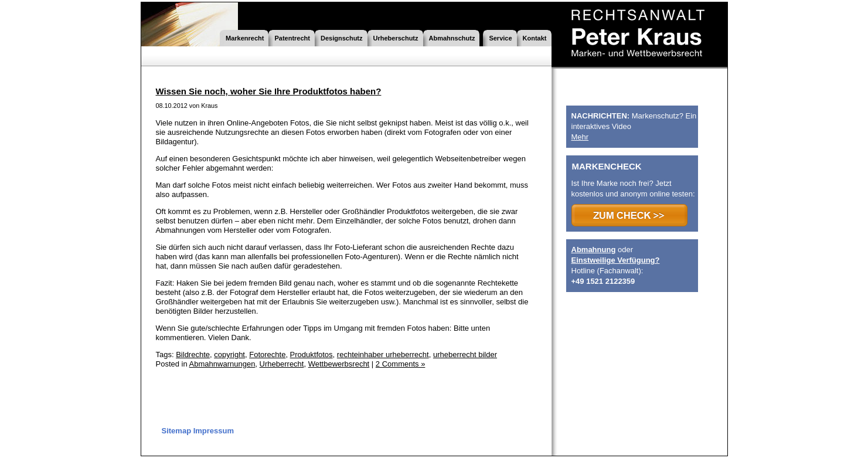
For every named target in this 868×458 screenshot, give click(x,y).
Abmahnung (594, 250)
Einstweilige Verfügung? (616, 260)
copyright (229, 354)
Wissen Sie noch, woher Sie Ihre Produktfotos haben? (269, 91)
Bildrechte (193, 354)
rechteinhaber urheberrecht (383, 354)
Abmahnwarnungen (222, 364)
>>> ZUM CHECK (629, 215)
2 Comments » (401, 364)
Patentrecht (292, 38)
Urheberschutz (396, 38)
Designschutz (342, 38)
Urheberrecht (282, 364)
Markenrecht (245, 38)
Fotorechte (267, 354)
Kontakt (535, 38)
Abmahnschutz (452, 38)
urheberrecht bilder (465, 354)
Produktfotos (312, 354)
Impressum (214, 431)
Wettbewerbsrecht (339, 364)
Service (500, 38)
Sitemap (177, 431)
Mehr (580, 137)
